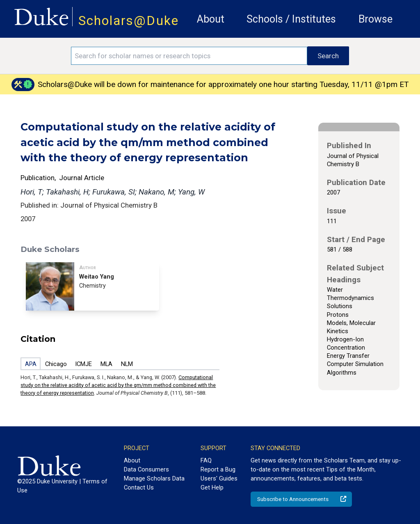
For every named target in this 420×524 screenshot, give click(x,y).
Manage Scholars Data (154, 478)
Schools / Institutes (291, 19)
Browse (375, 19)
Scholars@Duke (129, 21)
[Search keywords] (189, 56)
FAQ (206, 460)
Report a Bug (218, 469)
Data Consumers (146, 469)
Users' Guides (219, 478)
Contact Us (139, 487)
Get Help (212, 487)
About (211, 19)
